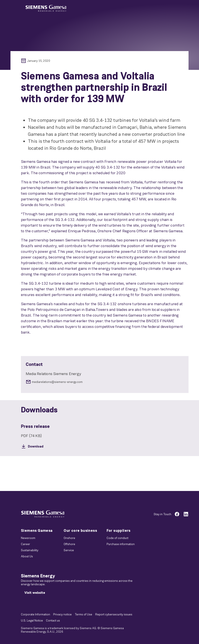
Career (26, 544)
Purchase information (121, 544)
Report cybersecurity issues (114, 614)
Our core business (80, 530)
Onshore (69, 538)
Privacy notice (62, 614)
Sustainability (30, 550)
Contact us (53, 620)
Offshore (69, 544)
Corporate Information (36, 614)
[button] (46, 8)
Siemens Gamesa (37, 530)
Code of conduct (117, 538)
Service (69, 550)
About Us (27, 556)
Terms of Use (83, 614)
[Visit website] (35, 593)
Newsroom (28, 538)
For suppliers (119, 530)
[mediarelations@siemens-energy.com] (105, 382)
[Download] (105, 446)
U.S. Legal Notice (32, 620)
